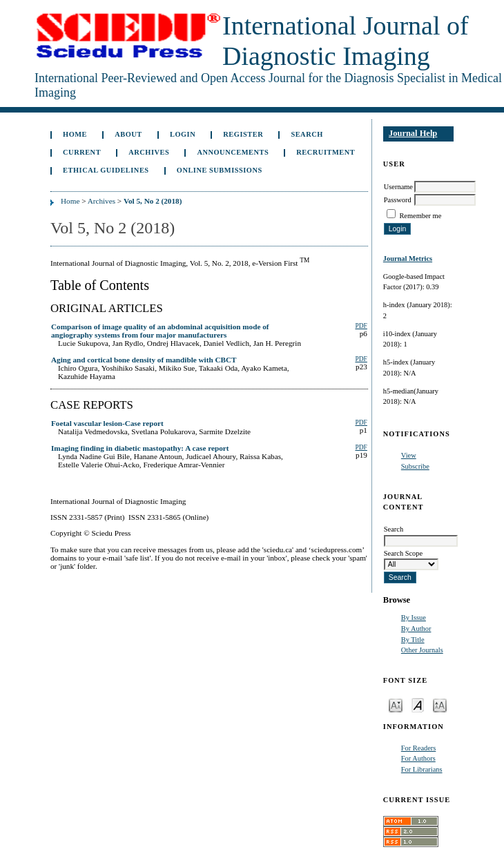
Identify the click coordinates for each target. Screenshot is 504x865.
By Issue (414, 618)
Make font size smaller (396, 704)
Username (398, 187)
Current (82, 152)
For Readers (419, 748)
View (409, 455)
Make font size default (418, 704)
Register (243, 134)
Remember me (420, 216)
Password (398, 200)
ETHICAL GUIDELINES (106, 170)
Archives (149, 152)
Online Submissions (220, 170)
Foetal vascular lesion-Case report (107, 423)
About (128, 134)
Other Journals (422, 650)
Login (183, 134)
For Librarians (422, 769)
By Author (416, 629)
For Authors (418, 758)
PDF (361, 326)
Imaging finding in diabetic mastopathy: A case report (140, 448)
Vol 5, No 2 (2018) (153, 201)
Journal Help (413, 133)
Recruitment (326, 152)
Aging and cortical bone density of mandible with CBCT (144, 360)
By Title (413, 640)
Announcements (233, 152)
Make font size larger (440, 704)
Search (307, 134)
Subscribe (415, 466)
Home (75, 134)
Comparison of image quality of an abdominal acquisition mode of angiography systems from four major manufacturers (160, 331)
